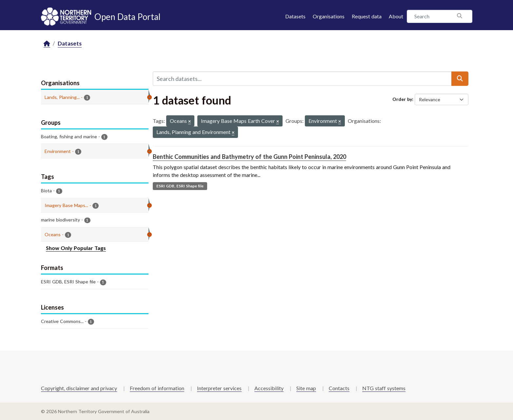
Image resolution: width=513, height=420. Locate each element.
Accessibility (269, 388)
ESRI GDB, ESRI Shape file (180, 186)
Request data (367, 16)
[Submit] (460, 79)
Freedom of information (157, 388)
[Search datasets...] (302, 79)
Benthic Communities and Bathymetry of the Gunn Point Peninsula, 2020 (249, 157)
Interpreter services (219, 388)
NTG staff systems (384, 388)
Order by (402, 99)
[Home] (47, 44)
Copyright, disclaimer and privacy (79, 388)
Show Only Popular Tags (76, 248)
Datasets (295, 16)
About (396, 16)
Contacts (339, 388)
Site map (306, 388)
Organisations (329, 16)
